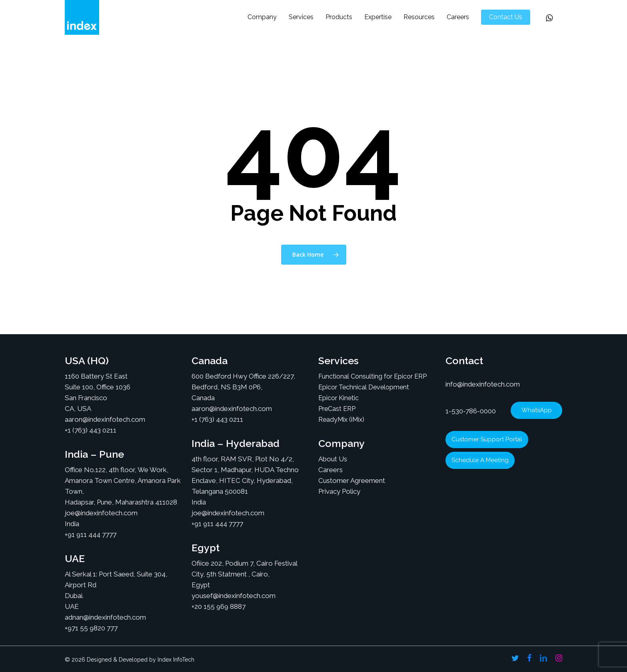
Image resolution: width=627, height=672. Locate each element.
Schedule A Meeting (480, 460)
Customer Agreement (352, 481)
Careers (330, 470)
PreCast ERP (337, 409)
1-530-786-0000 (471, 411)
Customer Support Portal (487, 439)
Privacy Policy (339, 491)
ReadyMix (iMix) (341, 420)
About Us (333, 459)
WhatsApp (537, 410)
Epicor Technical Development (364, 387)
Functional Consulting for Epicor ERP (372, 376)
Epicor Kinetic (338, 398)
